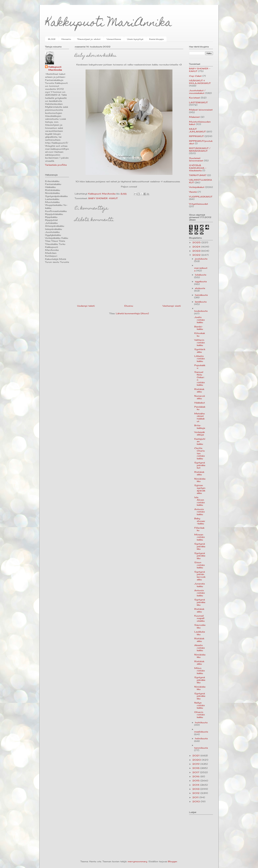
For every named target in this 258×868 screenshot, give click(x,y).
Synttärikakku (200, 351)
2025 (197, 242)
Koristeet (194, 98)
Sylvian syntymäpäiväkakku (200, 489)
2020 (197, 760)
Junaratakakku (200, 585)
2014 (196, 785)
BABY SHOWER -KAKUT (103, 198)
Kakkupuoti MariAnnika (109, 24)
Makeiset (194, 117)
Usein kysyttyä (135, 39)
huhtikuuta (201, 722)
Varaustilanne (114, 39)
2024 (197, 247)
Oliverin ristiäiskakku (200, 715)
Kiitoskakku (200, 334)
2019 (196, 764)
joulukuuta (201, 259)
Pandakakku (200, 408)
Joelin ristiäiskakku (200, 320)
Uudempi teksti (86, 306)
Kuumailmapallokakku (200, 618)
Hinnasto (66, 39)
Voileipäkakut (197, 187)
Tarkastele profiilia (56, 165)
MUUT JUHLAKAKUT (197, 130)
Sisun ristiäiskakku (200, 565)
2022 (197, 255)
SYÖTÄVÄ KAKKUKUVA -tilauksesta (198, 168)
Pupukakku (200, 367)
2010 (197, 801)
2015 (196, 781)
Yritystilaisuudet (199, 204)
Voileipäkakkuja (200, 433)
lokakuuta (201, 275)
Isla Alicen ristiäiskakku (200, 501)
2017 (196, 772)
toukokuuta (201, 311)
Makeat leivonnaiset (201, 110)
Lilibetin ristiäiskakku (200, 359)
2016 (196, 776)
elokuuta (200, 288)
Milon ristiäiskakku (200, 671)
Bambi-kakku (199, 328)
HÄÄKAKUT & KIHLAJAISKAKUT (200, 82)
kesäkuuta (201, 302)
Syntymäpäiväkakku (200, 546)
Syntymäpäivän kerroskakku (200, 576)
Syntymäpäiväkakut (200, 465)
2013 (196, 789)
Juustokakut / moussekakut (197, 92)
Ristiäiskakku (199, 390)
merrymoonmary (137, 861)
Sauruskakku (200, 626)
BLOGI (52, 39)
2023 (197, 251)
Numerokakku (200, 397)
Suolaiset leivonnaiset (196, 159)
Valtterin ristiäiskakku (200, 342)
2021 (196, 756)
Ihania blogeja (156, 39)
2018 (196, 768)
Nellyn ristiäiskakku (200, 705)
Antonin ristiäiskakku (200, 512)
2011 (196, 797)
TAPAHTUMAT (198, 175)
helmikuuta (201, 738)
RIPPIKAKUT (196, 136)
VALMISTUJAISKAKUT (200, 181)
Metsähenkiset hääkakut (200, 417)
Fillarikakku (199, 529)
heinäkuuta (201, 295)
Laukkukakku (200, 633)
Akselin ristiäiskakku (200, 648)
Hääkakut (200, 403)
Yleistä (193, 192)
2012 (196, 793)
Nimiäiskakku (200, 480)
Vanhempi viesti (172, 306)
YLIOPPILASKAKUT (201, 197)
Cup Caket (195, 76)
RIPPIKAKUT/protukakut (201, 142)
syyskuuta (201, 281)
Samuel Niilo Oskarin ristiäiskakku (200, 378)
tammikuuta (201, 748)
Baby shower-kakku (200, 521)
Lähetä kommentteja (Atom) (132, 313)
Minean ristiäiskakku (200, 537)
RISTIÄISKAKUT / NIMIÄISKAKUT (200, 150)
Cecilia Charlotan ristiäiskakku (200, 453)
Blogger (173, 861)
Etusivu (129, 306)
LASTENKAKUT (198, 102)
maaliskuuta (201, 732)
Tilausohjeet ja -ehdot (89, 39)
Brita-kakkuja (200, 427)
